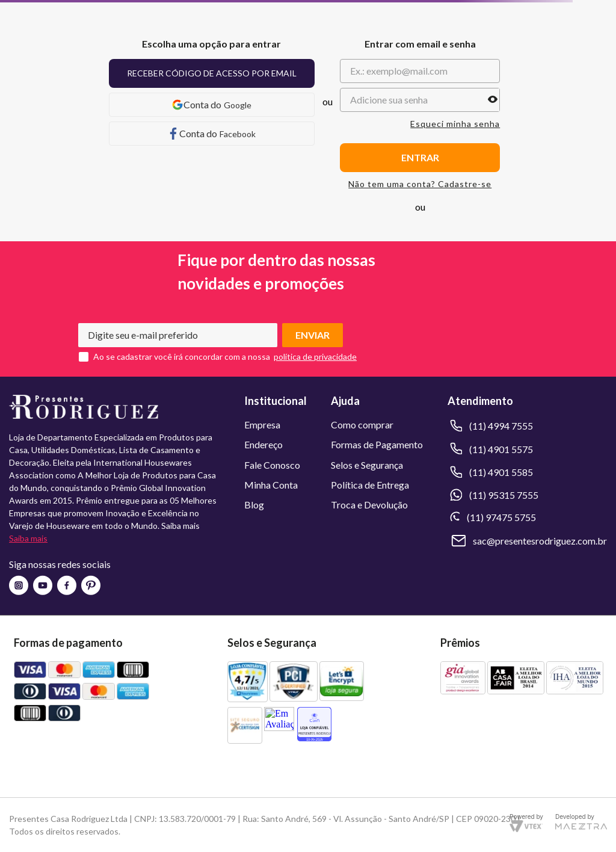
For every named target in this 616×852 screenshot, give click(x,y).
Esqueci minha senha (455, 124)
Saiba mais (28, 538)
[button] (493, 100)
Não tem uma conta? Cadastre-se (420, 184)
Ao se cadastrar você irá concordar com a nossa (182, 357)
